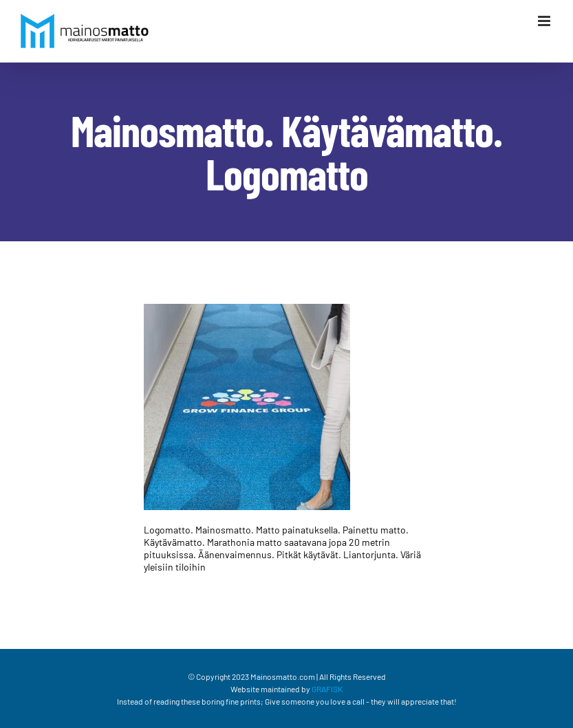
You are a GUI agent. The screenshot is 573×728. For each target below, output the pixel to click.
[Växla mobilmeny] (545, 21)
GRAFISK (327, 689)
